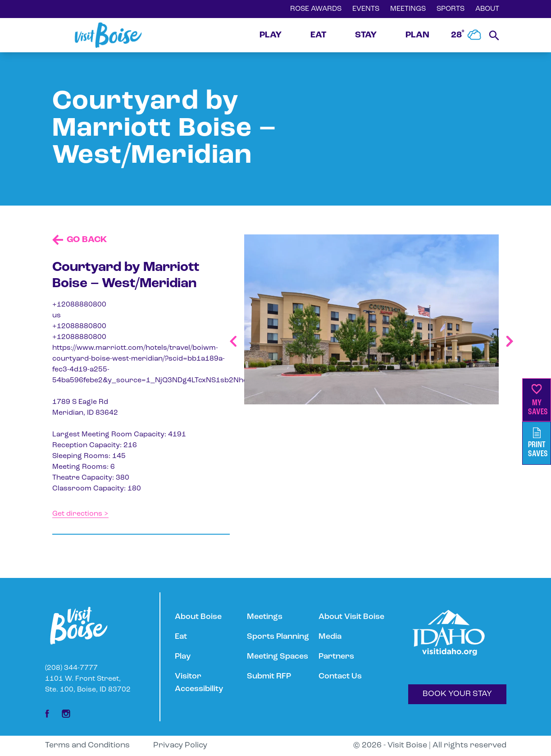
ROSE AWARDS (316, 9)
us (57, 316)
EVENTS (366, 9)
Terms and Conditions (87, 745)
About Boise (198, 617)
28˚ (466, 35)
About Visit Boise (351, 617)
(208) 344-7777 (71, 668)
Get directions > (80, 514)
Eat (181, 637)
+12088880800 (79, 305)
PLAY (271, 35)
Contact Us (340, 676)
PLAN (417, 35)
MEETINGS (408, 9)
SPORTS (451, 9)
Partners (336, 657)
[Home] (108, 35)
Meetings (265, 617)
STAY (366, 35)
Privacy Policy (180, 745)
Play (183, 657)
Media (330, 637)
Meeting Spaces (278, 657)
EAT (318, 35)
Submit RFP (269, 676)
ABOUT (487, 9)
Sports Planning (278, 637)
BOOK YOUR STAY (457, 694)
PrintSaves (538, 443)
